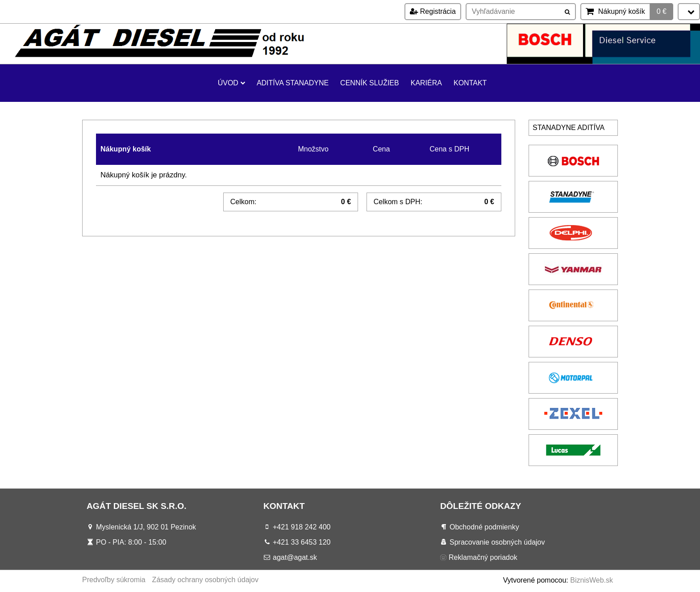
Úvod (231, 83)
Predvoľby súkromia (114, 580)
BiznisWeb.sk (592, 580)
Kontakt (470, 83)
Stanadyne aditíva (569, 128)
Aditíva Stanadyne (293, 83)
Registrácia (433, 11)
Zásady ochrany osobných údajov (205, 580)
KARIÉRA (426, 83)
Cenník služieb (370, 83)
